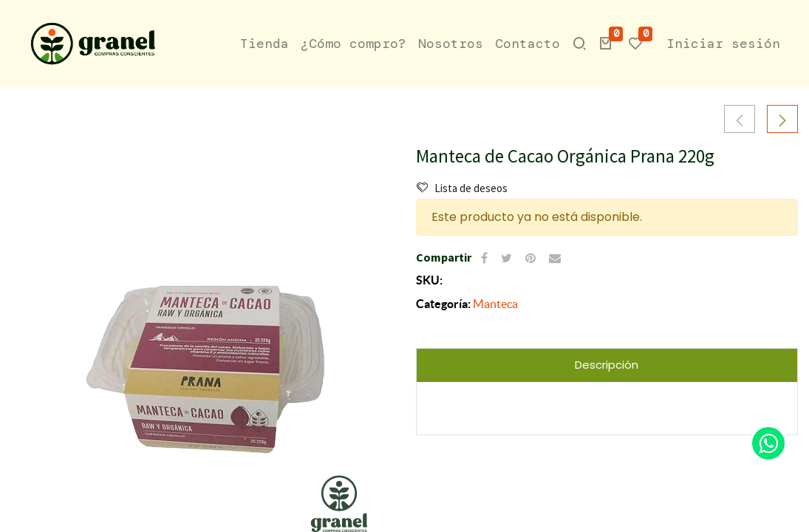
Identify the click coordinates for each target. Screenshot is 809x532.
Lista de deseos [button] (462, 188)
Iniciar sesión (723, 44)
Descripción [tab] (607, 365)
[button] (606, 44)
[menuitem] (264, 44)
